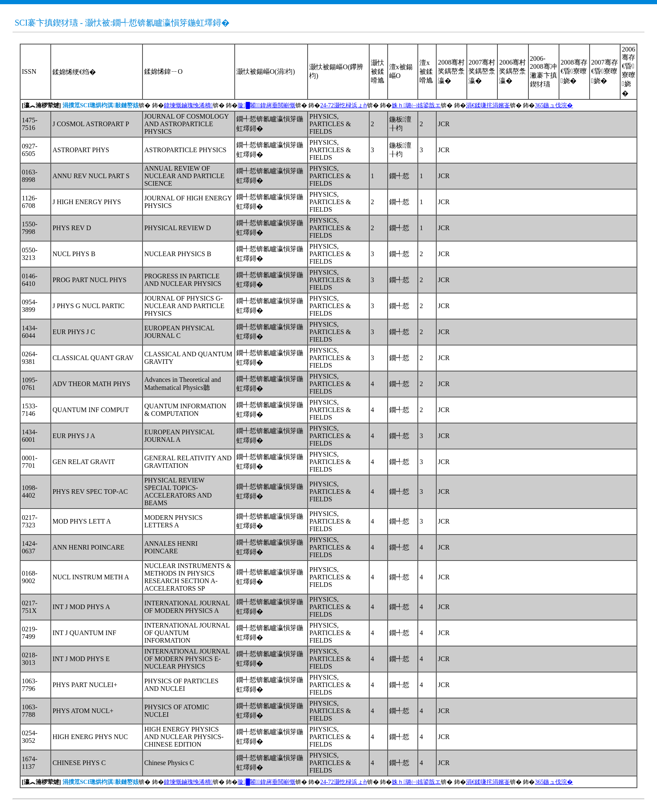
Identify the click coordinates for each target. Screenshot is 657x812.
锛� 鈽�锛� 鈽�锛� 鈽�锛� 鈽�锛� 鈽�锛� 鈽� (297, 105)
